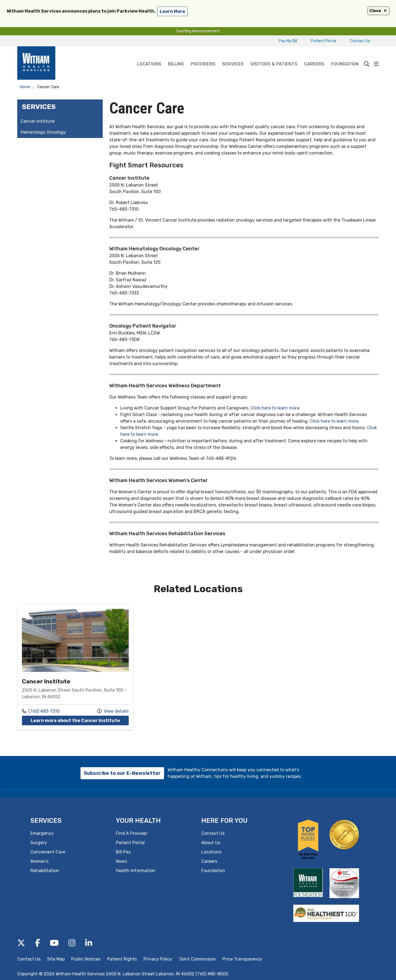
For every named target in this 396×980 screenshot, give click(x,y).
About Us (211, 843)
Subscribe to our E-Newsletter (122, 773)
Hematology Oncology (43, 132)
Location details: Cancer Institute (75, 667)
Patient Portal (324, 41)
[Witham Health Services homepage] (36, 64)
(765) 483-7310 (41, 711)
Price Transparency (242, 959)
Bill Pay (123, 852)
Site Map (56, 959)
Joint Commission (197, 959)
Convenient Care (48, 852)
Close (378, 11)
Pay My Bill (288, 41)
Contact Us (360, 41)
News (121, 861)
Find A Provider (132, 833)
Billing (176, 56)
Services (233, 56)
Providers (203, 56)
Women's (39, 861)
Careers (314, 56)
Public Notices (86, 959)
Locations (149, 56)
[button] (376, 64)
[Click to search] (367, 64)
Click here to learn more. (276, 408)
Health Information (136, 871)
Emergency (42, 833)
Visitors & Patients (274, 56)
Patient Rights (122, 959)
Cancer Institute (38, 121)
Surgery (39, 843)
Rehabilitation (45, 871)
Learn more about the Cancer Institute (80, 720)
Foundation (345, 56)
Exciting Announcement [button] (198, 31)
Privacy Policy (158, 959)
